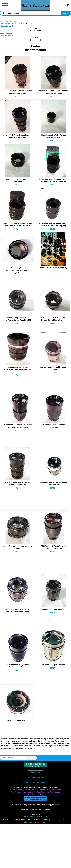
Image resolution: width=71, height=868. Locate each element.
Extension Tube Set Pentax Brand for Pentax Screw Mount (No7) (18, 225)
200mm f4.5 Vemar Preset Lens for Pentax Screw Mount (18, 136)
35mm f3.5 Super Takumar (18, 720)
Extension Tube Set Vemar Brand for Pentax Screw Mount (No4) (53, 180)
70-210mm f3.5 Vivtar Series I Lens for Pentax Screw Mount (18, 426)
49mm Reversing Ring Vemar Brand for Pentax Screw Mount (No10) (18, 270)
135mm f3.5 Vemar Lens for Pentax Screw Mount (53, 484)
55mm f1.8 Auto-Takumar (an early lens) (18, 547)
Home (2, 21)
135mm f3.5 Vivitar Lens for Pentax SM (53, 426)
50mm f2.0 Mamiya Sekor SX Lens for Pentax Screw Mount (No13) (18, 319)
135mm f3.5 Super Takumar (53, 609)
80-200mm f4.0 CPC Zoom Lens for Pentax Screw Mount (53, 92)
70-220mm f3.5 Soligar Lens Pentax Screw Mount (18, 666)
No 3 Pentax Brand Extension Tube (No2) (18, 180)
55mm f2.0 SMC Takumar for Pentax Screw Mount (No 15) (53, 319)
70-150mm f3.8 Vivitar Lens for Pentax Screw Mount (18, 484)
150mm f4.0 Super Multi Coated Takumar (53, 368)
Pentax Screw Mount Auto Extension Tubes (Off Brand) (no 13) (18, 369)
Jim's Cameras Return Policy (35, 778)
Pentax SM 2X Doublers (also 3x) (53, 268)
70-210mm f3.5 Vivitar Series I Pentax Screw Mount (53, 547)
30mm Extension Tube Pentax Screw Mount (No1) (53, 136)
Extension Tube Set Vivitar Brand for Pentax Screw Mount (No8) (53, 225)
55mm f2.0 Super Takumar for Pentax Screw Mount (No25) (18, 610)
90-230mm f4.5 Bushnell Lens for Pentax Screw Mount (18, 92)
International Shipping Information (35, 782)
